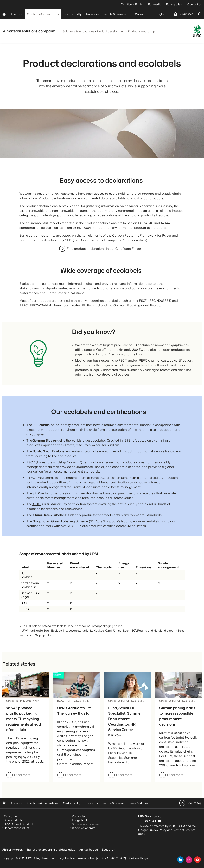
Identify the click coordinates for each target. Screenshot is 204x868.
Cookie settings (137, 858)
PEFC (31, 478)
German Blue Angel (47, 440)
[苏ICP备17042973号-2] (111, 858)
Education (108, 849)
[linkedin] (180, 860)
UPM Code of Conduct (19, 824)
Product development (111, 31)
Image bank (80, 820)
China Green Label (47, 515)
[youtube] (197, 860)
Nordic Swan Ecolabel (49, 451)
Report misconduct (16, 828)
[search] (200, 14)
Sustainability (72, 803)
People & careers (114, 803)
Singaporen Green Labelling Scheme (60, 521)
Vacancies (79, 816)
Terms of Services (184, 830)
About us (17, 803)
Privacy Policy (85, 858)
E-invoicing (11, 816)
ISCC (36, 504)
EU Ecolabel (41, 425)
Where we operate (84, 828)
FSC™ (31, 462)
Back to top (194, 803)
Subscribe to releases (86, 824)
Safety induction (15, 820)
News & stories (139, 803)
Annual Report (89, 849)
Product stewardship (141, 31)
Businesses (183, 14)
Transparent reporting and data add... (51, 849)
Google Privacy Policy (152, 830)
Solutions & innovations (78, 31)
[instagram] (189, 860)
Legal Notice (67, 858)
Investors (92, 803)
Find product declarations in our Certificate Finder (104, 249)
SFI (35, 493)
